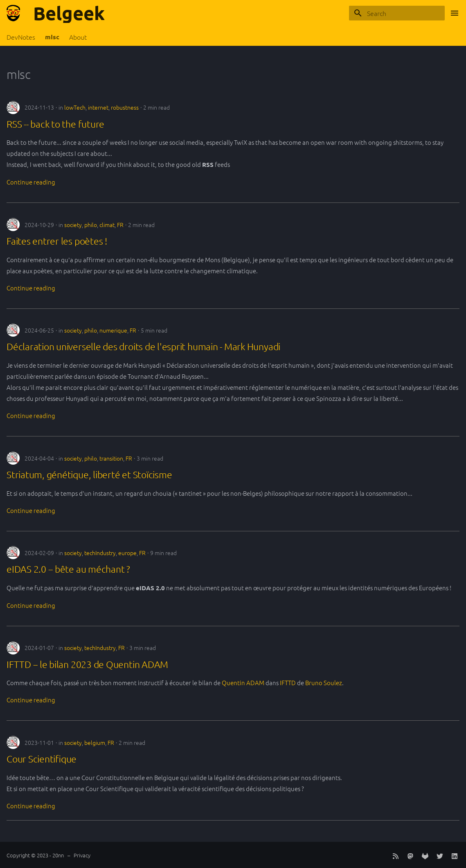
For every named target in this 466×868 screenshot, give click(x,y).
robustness (125, 107)
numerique (113, 330)
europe (127, 553)
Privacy (82, 855)
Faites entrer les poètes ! (57, 241)
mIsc (52, 37)
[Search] (397, 13)
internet (98, 107)
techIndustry (100, 553)
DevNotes (21, 37)
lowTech (75, 107)
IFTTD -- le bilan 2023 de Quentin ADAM (87, 664)
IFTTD (288, 682)
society (73, 225)
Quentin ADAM (243, 682)
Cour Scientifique (42, 759)
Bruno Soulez (324, 682)
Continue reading (31, 182)
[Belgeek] (13, 13)
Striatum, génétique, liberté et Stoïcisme (89, 474)
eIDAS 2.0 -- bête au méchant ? (68, 569)
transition (111, 458)
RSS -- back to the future (55, 124)
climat (107, 225)
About (78, 37)
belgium (95, 742)
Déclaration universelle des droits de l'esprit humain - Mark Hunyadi (143, 346)
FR (120, 225)
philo (91, 225)
